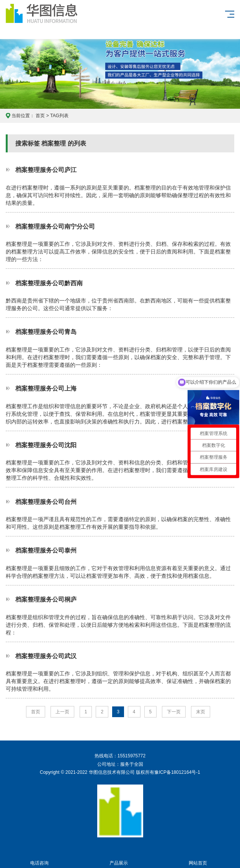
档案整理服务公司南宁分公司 (55, 226)
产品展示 (119, 859)
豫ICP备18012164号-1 (177, 772)
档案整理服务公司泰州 (46, 550)
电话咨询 (40, 859)
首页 (40, 116)
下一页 (174, 712)
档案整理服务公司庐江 (46, 170)
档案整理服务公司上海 (46, 388)
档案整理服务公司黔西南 (49, 283)
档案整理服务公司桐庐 (46, 599)
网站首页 (198, 859)
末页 (201, 712)
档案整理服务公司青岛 (46, 332)
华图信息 (52, 20)
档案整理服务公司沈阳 (46, 445)
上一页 (62, 712)
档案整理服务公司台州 (46, 502)
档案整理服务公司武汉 (46, 656)
